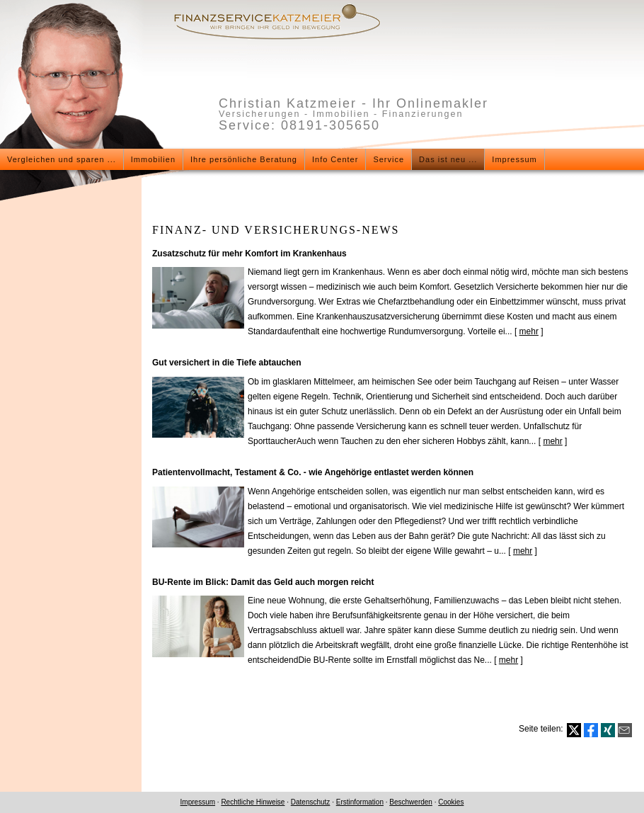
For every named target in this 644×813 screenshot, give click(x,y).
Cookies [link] (451, 802)
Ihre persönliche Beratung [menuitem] (244, 159)
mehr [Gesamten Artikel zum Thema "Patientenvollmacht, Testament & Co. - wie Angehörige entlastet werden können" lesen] (523, 551)
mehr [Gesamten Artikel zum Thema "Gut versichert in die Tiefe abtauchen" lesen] (552, 441)
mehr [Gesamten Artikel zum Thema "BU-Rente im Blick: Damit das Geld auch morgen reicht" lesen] (508, 660)
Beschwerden (411, 802)
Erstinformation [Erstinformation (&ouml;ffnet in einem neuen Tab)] (360, 802)
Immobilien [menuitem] (153, 159)
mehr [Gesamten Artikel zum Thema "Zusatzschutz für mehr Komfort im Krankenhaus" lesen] (529, 331)
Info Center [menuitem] (335, 159)
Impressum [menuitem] (514, 159)
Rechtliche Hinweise (253, 802)
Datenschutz (311, 802)
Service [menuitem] (389, 159)
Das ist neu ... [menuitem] (448, 159)
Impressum (198, 802)
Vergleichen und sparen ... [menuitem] (62, 159)
